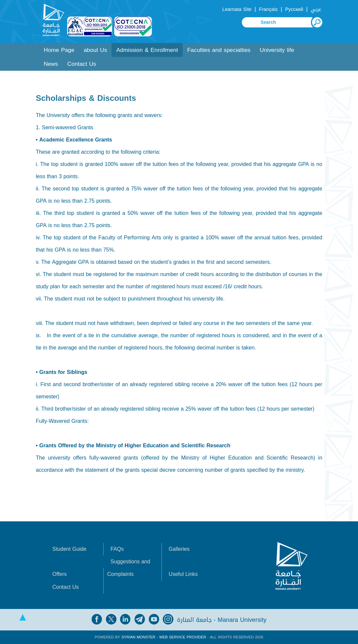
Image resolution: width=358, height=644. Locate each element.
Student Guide (69, 549)
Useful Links (183, 574)
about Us (95, 50)
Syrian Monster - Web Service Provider (164, 637)
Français (268, 9)
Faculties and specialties (219, 50)
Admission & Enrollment (147, 50)
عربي (316, 9)
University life (277, 50)
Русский (294, 9)
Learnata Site (237, 9)
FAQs (117, 549)
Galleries (179, 549)
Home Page (59, 50)
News (51, 64)
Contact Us (82, 64)
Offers (59, 574)
